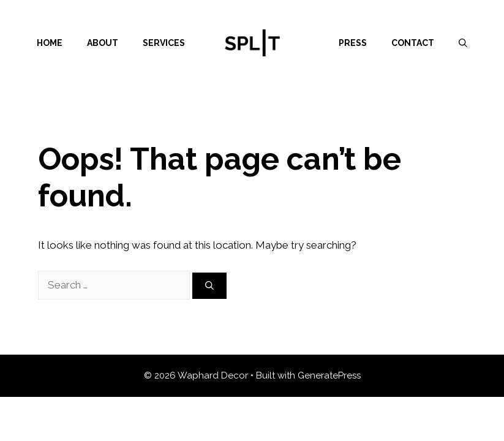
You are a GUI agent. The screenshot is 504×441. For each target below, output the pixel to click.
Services (164, 43)
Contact (413, 43)
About (103, 43)
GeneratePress (329, 375)
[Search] (209, 286)
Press (353, 43)
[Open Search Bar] (463, 43)
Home (50, 43)
